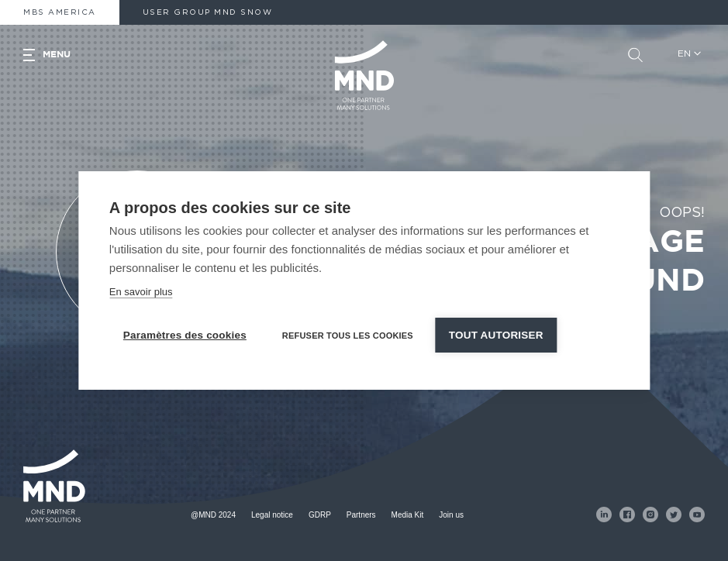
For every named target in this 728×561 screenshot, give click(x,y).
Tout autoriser (496, 335)
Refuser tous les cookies (348, 336)
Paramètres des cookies (185, 335)
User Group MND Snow (208, 12)
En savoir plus (141, 292)
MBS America (60, 12)
